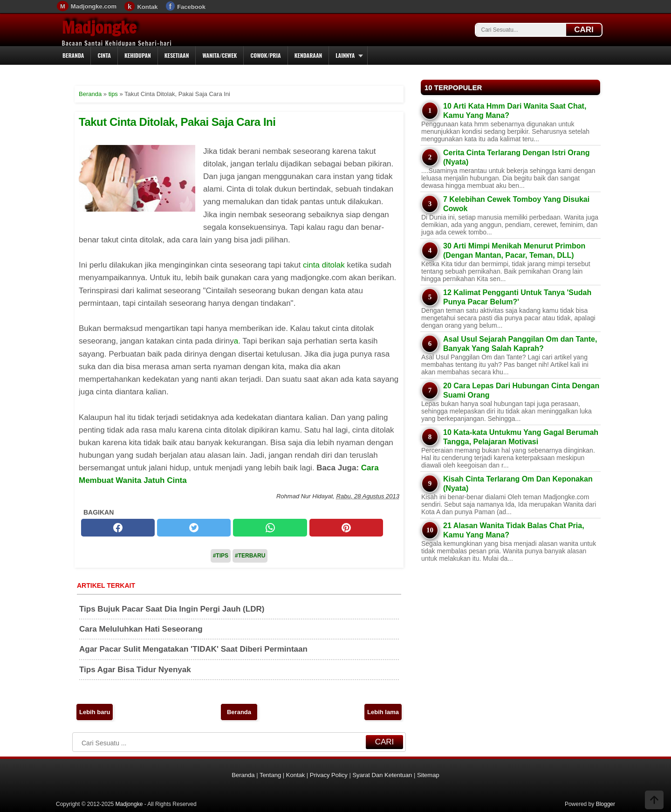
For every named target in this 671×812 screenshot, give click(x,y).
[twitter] (194, 528)
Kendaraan (308, 55)
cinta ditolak (324, 265)
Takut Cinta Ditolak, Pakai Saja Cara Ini (177, 122)
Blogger (606, 804)
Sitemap (428, 775)
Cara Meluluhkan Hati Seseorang (141, 629)
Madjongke (99, 28)
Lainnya (345, 55)
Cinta (104, 55)
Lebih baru (95, 712)
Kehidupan (138, 55)
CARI (584, 30)
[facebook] (118, 528)
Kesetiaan (177, 55)
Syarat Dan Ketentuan (382, 775)
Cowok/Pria (265, 55)
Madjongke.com (94, 6)
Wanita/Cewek (219, 55)
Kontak (147, 7)
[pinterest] (346, 528)
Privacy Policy (329, 775)
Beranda (73, 55)
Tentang (270, 775)
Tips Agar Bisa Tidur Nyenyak (135, 670)
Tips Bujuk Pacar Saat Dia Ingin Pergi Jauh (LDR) (172, 609)
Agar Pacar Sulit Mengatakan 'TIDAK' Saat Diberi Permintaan (193, 649)
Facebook (191, 7)
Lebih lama (383, 712)
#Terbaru (250, 556)
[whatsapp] (270, 528)
